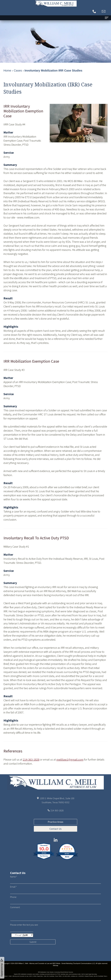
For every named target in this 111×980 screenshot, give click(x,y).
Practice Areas (55, 839)
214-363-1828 (31, 759)
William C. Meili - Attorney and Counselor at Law (34, 963)
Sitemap (56, 965)
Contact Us (55, 846)
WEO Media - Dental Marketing (62, 963)
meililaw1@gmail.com (70, 759)
